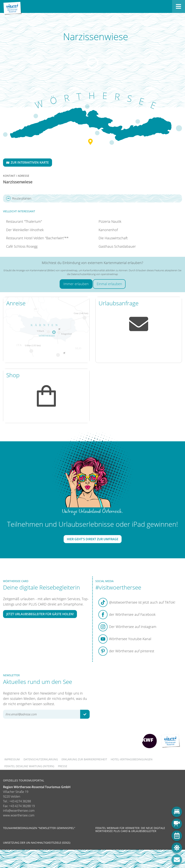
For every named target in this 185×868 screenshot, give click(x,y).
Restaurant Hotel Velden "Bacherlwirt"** (37, 238)
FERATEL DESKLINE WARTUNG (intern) (29, 766)
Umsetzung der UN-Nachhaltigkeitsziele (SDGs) (37, 843)
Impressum (12, 759)
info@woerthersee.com (19, 811)
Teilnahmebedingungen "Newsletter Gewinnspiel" (39, 828)
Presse (63, 766)
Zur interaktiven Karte (28, 162)
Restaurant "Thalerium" (24, 221)
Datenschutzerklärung (41, 759)
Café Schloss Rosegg (22, 246)
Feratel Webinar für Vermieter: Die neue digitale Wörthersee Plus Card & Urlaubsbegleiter (130, 829)
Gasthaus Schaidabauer (117, 246)
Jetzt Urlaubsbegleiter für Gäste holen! (40, 614)
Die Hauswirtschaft (113, 238)
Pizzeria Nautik (110, 221)
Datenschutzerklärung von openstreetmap (94, 274)
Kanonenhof (108, 230)
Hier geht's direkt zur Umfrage (93, 539)
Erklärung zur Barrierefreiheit (84, 759)
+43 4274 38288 (20, 801)
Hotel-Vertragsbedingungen (132, 759)
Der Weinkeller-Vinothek (25, 230)
